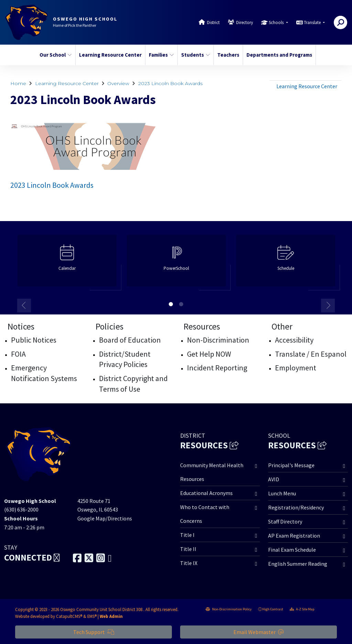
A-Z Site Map (302, 609)
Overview (118, 83)
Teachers (228, 55)
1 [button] (171, 304)
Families (161, 55)
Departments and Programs (277, 55)
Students (196, 55)
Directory (245, 22)
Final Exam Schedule (292, 550)
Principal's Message (291, 465)
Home (18, 83)
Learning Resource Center (109, 55)
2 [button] (181, 304)
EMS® (92, 616)
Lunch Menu (282, 493)
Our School (56, 55)
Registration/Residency (296, 507)
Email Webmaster (258, 632)
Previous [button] (24, 306)
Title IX (189, 563)
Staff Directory (285, 521)
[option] (67, 263)
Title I (187, 535)
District (213, 22)
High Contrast (273, 609)
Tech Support (94, 632)
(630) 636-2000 (21, 509)
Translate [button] (313, 22)
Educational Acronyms (206, 493)
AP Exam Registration (294, 536)
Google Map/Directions (105, 518)
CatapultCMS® (69, 616)
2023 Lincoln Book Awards (170, 83)
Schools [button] (277, 22)
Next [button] (328, 306)
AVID (274, 479)
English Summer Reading (298, 564)
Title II (188, 549)
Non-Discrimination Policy (229, 609)
